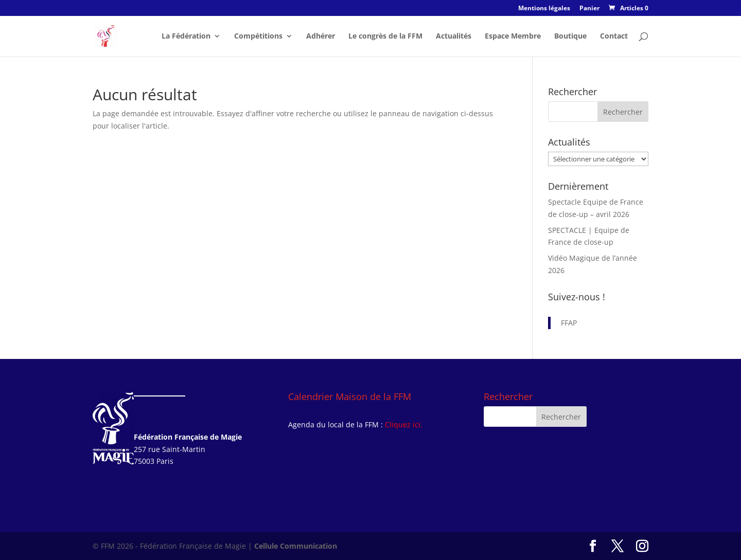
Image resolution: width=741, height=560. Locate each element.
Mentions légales (544, 9)
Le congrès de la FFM (385, 37)
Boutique (570, 37)
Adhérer (321, 37)
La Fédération (186, 37)
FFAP (569, 323)
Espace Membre (513, 37)
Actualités (454, 37)
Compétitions (258, 37)
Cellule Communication (296, 546)
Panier (589, 9)
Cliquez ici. (404, 424)
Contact (614, 37)
